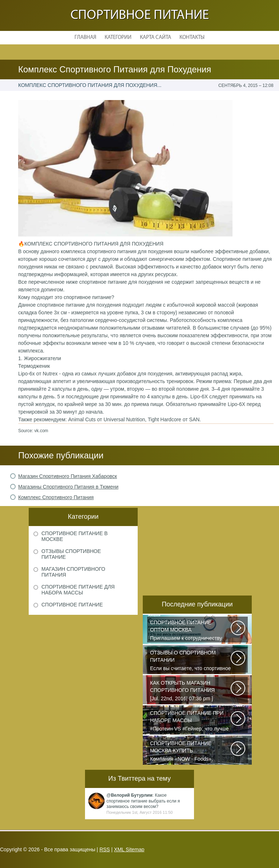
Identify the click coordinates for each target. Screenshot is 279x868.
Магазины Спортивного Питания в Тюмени (68, 487)
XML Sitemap (129, 849)
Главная (85, 38)
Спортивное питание (140, 15)
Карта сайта (155, 38)
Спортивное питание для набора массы (78, 590)
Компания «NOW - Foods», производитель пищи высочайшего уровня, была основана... (191, 752)
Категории (118, 38)
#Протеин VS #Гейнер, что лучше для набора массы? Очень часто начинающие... (191, 721)
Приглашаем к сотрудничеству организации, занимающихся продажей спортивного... (191, 631)
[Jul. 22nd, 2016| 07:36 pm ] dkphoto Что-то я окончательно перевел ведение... (191, 691)
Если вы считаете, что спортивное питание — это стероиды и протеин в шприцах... (191, 661)
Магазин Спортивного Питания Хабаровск (68, 476)
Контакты (192, 38)
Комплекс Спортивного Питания (56, 497)
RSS (105, 849)
